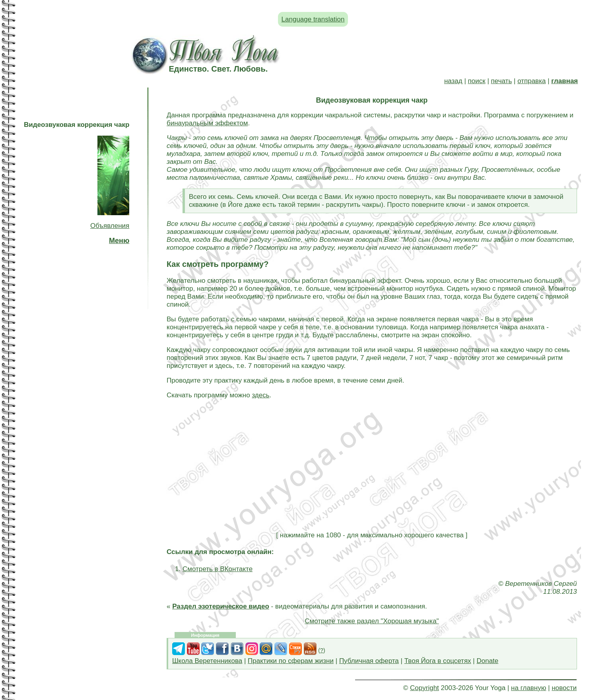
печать (502, 81)
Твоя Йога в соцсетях (438, 661)
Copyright (424, 688)
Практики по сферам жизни (291, 661)
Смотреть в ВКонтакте (218, 569)
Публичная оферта (369, 661)
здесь (260, 395)
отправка (531, 81)
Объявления (110, 226)
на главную (528, 688)
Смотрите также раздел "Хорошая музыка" (372, 621)
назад (453, 81)
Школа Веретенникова (207, 661)
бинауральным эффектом (207, 123)
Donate (487, 661)
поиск (477, 81)
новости (564, 688)
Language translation (313, 19)
